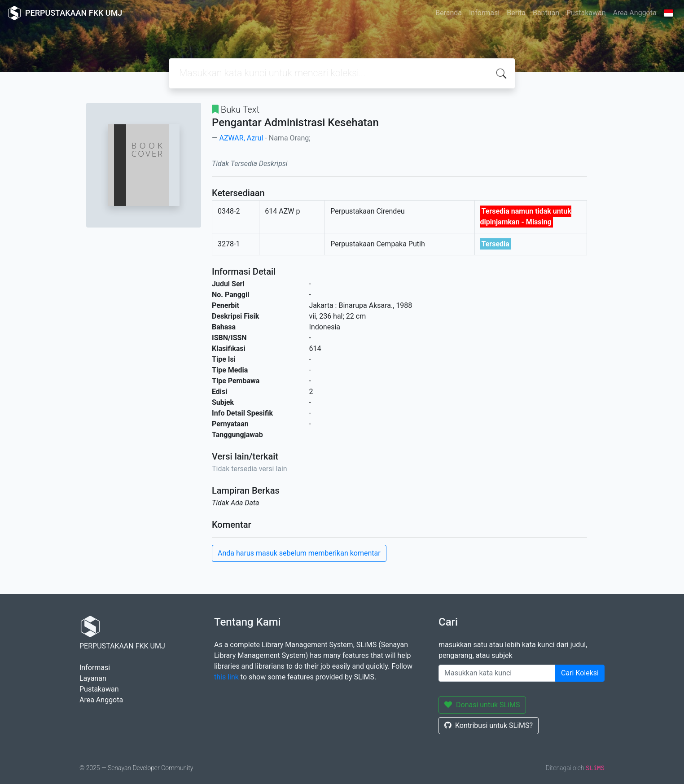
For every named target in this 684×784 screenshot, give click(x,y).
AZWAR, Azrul (241, 138)
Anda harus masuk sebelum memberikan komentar (299, 553)
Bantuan (546, 13)
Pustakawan (586, 13)
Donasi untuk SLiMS (482, 705)
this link (226, 677)
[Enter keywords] (497, 673)
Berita (516, 13)
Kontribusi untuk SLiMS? (489, 725)
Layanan (93, 678)
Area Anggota (635, 13)
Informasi (484, 13)
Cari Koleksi (580, 673)
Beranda (449, 13)
